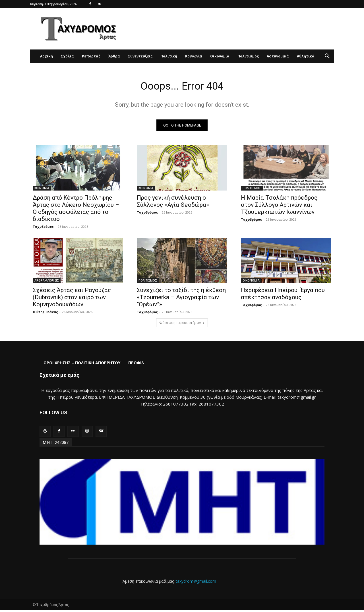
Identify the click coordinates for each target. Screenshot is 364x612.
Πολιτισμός (248, 56)
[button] (327, 57)
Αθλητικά (306, 56)
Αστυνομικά (278, 56)
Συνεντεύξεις (140, 56)
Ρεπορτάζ (91, 56)
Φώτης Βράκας (45, 313)
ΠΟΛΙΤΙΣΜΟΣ (252, 189)
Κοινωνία (194, 56)
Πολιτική (169, 56)
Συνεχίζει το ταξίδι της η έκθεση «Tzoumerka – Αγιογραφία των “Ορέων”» (181, 299)
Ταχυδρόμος (43, 228)
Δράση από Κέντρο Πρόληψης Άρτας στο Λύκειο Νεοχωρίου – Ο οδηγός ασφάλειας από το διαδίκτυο (76, 210)
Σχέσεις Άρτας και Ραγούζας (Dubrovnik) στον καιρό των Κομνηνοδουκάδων (72, 299)
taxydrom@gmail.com (196, 583)
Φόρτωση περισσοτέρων (182, 324)
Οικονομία (220, 56)
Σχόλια (67, 56)
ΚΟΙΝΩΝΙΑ (42, 189)
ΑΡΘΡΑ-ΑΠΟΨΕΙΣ (47, 282)
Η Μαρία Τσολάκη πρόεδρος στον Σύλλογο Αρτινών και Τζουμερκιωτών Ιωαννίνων (279, 206)
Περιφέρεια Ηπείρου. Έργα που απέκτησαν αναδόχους (283, 295)
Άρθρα (114, 56)
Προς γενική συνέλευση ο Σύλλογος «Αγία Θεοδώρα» (173, 203)
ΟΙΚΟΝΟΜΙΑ (251, 282)
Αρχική (46, 56)
